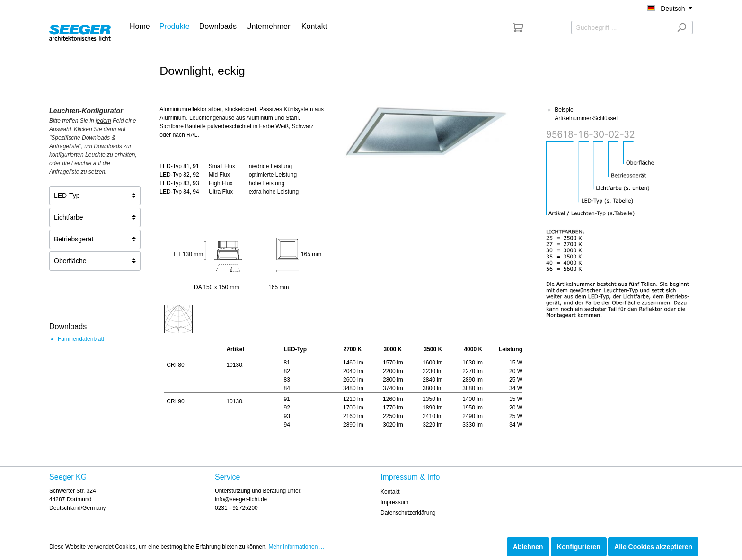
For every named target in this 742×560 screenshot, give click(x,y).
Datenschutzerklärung (408, 513)
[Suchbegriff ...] (621, 27)
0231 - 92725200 (236, 508)
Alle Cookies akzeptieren (653, 547)
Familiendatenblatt (81, 339)
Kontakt (390, 492)
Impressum (394, 502)
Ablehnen (528, 547)
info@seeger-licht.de (241, 499)
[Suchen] (682, 27)
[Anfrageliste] (518, 27)
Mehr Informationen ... (296, 547)
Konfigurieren (579, 547)
